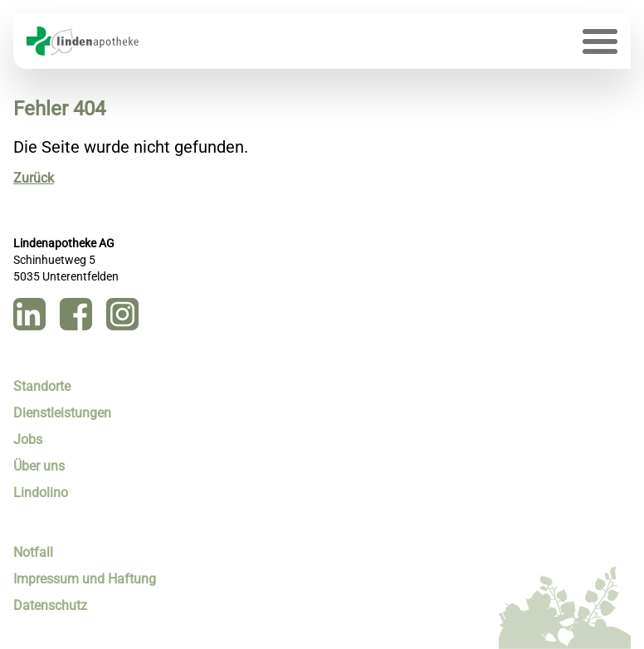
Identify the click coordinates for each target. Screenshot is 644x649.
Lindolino (41, 493)
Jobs (28, 439)
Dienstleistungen (62, 413)
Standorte (42, 386)
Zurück (34, 178)
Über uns (39, 466)
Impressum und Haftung (85, 579)
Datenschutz (50, 605)
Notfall (33, 552)
